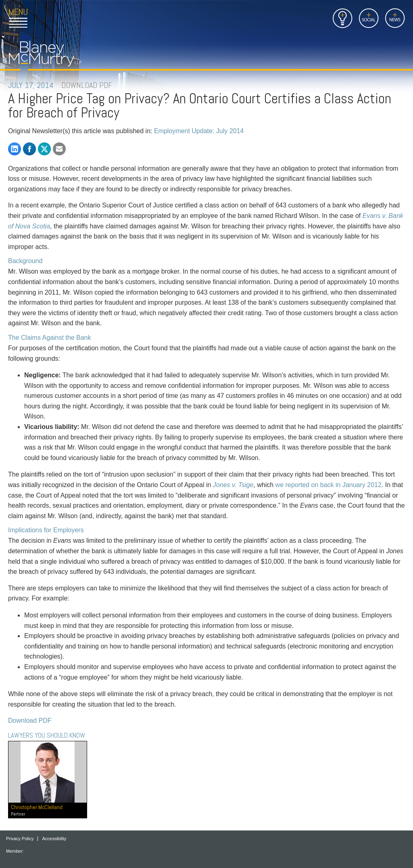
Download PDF (30, 721)
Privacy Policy (20, 839)
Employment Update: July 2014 (199, 131)
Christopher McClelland (48, 810)
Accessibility (54, 839)
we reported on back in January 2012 (329, 485)
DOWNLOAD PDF (87, 85)
